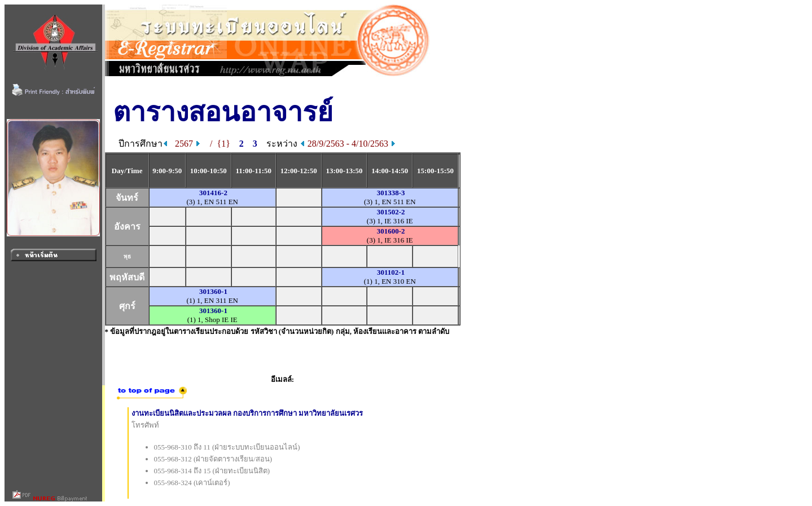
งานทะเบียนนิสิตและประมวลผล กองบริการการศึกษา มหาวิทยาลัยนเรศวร (247, 413)
